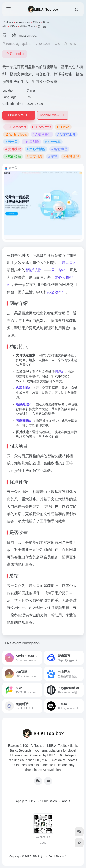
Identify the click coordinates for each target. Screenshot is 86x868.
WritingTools (27, 26)
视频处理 (22, 404)
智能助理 (33, 270)
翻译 (58, 372)
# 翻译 (53, 156)
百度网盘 (66, 263)
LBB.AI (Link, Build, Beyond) (49, 856)
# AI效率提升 (42, 134)
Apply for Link (26, 801)
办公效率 (55, 292)
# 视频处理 (71, 156)
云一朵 (57, 270)
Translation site (27, 36)
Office (37, 22)
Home (9, 22)
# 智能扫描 (13, 156)
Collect (14, 54)
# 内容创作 (31, 142)
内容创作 (22, 388)
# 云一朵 (11, 142)
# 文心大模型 (36, 149)
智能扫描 (22, 421)
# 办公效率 (53, 142)
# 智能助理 (59, 149)
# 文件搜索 (13, 149)
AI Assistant (23, 22)
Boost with (42, 127)
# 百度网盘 (35, 156)
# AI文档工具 (66, 134)
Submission (48, 801)
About (66, 801)
